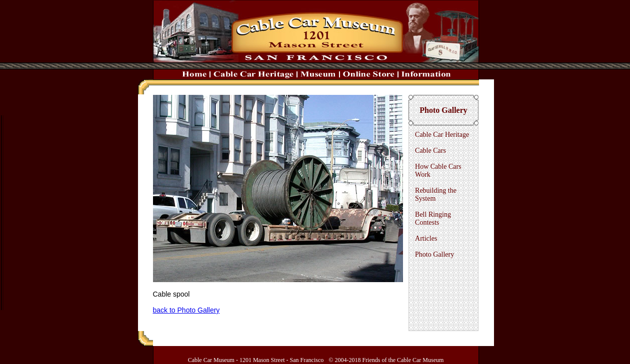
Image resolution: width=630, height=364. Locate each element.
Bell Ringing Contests (433, 218)
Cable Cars (430, 151)
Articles (426, 238)
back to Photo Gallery (186, 310)
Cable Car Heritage (442, 135)
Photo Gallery (434, 254)
